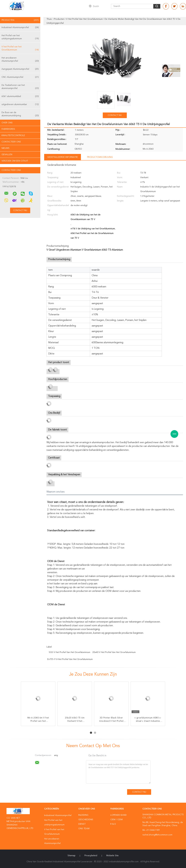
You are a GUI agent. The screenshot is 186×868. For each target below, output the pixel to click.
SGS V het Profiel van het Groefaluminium (70, 652)
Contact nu (115, 115)
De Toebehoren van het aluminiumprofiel (20, 87)
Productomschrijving (100, 157)
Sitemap (71, 856)
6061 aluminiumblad (20, 96)
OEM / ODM (116, 820)
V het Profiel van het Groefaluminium (20, 48)
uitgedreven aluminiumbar (20, 104)
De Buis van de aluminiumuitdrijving (20, 114)
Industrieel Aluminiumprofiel (20, 27)
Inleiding (83, 815)
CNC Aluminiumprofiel (20, 77)
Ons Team (84, 829)
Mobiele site (112, 856)
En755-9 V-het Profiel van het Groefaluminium (70, 659)
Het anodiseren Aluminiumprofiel (20, 60)
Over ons (7, 123)
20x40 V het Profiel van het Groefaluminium (114, 652)
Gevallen (7, 155)
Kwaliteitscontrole (13, 135)
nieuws (6, 148)
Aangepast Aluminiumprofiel (20, 69)
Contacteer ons (11, 142)
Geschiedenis (86, 820)
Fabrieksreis (8, 129)
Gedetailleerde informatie (63, 157)
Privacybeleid (91, 856)
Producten (20, 20)
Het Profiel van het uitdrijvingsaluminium (20, 37)
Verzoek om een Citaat (15, 161)
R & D (113, 824)
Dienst (82, 824)
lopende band (118, 815)
